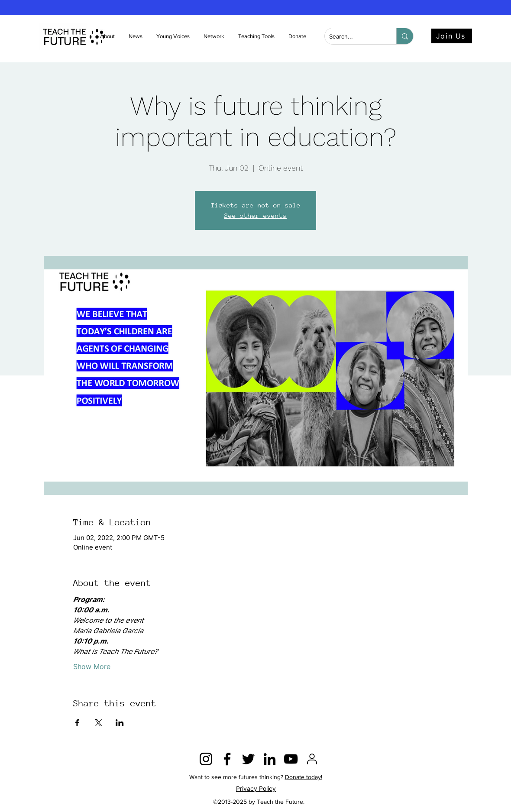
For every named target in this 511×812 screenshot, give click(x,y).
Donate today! (304, 777)
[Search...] (354, 37)
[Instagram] (206, 759)
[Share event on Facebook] (77, 723)
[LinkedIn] (270, 759)
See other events (255, 215)
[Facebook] (227, 759)
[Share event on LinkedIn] (120, 723)
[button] (136, 36)
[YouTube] (291, 759)
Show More (92, 666)
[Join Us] (452, 36)
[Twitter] (248, 759)
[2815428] (312, 759)
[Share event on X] (99, 723)
